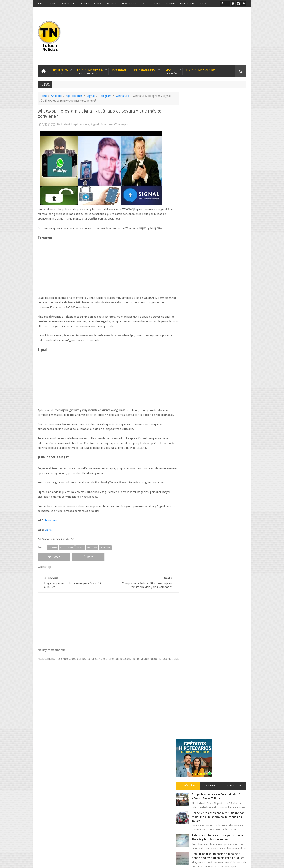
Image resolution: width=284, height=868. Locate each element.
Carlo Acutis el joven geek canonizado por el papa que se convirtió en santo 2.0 (219, 299)
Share (79, 557)
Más (171, 71)
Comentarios (236, 140)
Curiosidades (187, 4)
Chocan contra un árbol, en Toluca (222, 336)
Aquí (243, 862)
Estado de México (90, 71)
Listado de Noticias (201, 70)
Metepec (53, 4)
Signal (91, 96)
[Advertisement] (216, 36)
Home (43, 96)
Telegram (105, 96)
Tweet (51, 557)
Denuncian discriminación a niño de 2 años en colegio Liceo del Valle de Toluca (222, 213)
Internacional (129, 4)
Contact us (237, 752)
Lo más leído (194, 140)
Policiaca (84, 4)
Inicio (41, 4)
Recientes (60, 71)
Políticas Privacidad (215, 862)
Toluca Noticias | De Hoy (84, 862)
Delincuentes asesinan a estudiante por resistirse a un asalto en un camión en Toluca (219, 172)
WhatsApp (122, 96)
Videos (203, 4)
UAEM (145, 4)
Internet (171, 4)
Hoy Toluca (68, 4)
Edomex (98, 4)
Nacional (112, 4)
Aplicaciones (74, 96)
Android (157, 4)
